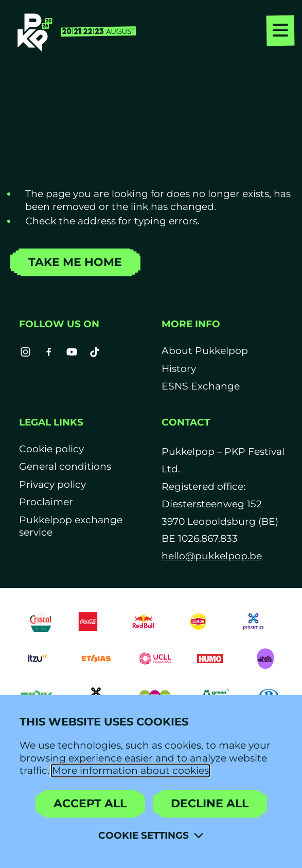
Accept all (90, 803)
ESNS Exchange (201, 386)
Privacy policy (52, 484)
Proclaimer (46, 502)
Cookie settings (144, 835)
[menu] (280, 32)
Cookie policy (51, 449)
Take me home (75, 262)
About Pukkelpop (205, 351)
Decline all (210, 803)
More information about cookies (130, 770)
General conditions (65, 466)
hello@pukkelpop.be (212, 556)
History (179, 369)
